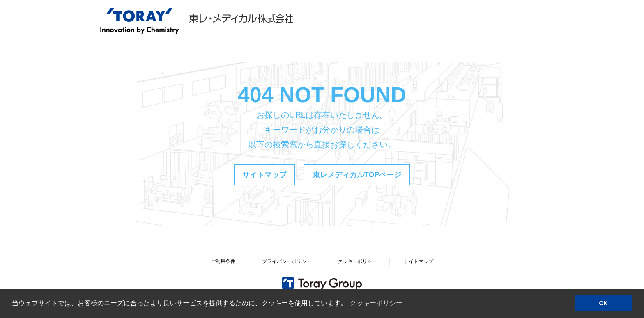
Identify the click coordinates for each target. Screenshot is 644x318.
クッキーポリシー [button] (376, 303)
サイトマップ (264, 175)
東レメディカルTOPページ (357, 175)
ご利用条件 (223, 261)
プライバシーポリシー (287, 261)
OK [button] (603, 303)
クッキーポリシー (357, 261)
